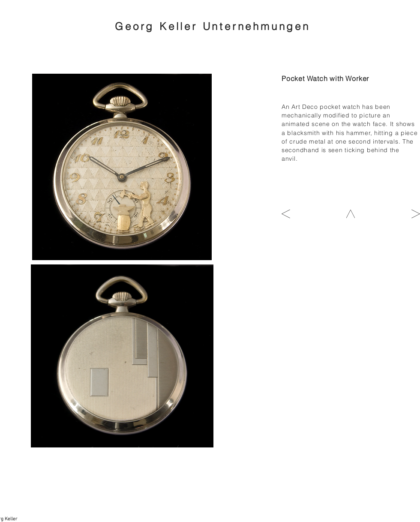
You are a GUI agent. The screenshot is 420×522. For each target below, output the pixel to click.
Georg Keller (159, 26)
